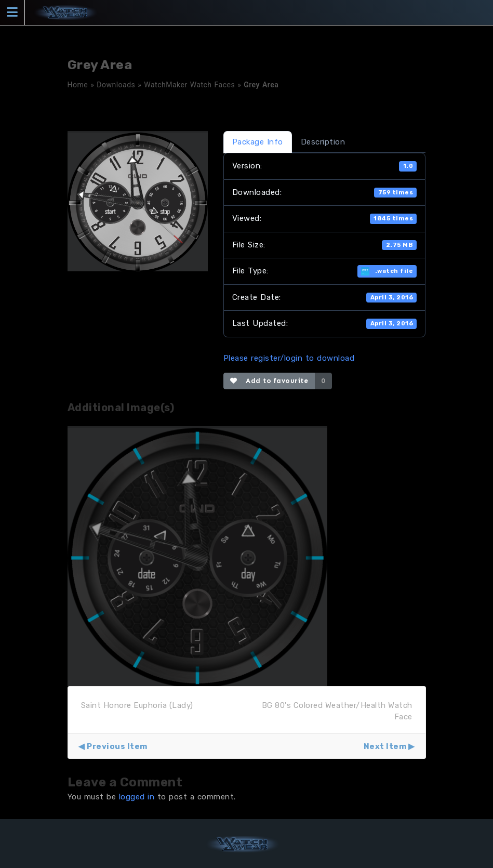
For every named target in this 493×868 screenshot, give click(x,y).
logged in (137, 797)
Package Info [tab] (258, 142)
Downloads (116, 85)
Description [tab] (323, 142)
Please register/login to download (289, 358)
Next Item (385, 746)
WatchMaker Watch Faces (189, 85)
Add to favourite (269, 381)
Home (78, 85)
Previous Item (117, 746)
